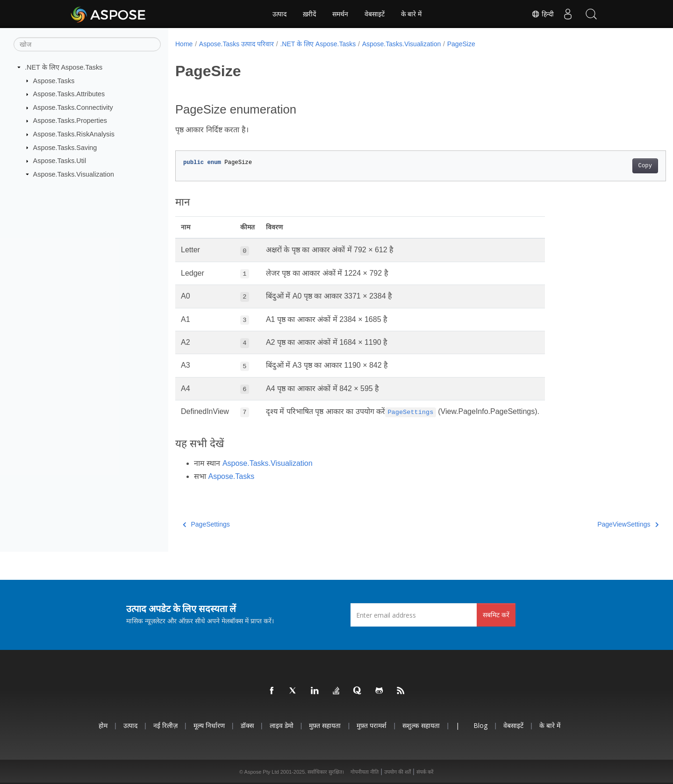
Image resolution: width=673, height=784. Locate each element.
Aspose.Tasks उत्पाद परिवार (236, 44)
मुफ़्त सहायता (325, 725)
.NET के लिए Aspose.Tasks (64, 67)
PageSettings (206, 524)
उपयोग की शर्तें (397, 772)
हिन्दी (543, 14)
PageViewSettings (594, 524)
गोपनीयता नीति (365, 772)
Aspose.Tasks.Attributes (69, 94)
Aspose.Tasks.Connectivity (73, 107)
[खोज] (87, 44)
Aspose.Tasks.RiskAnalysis (74, 134)
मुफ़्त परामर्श (372, 725)
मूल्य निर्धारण (209, 725)
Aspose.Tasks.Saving (65, 147)
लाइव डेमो (282, 725)
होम (103, 725)
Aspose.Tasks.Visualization (74, 174)
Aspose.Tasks (54, 80)
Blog (480, 725)
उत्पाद (279, 14)
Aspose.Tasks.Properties (70, 121)
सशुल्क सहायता (421, 725)
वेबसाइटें (375, 14)
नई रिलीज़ (165, 725)
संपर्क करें (425, 772)
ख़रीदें (309, 14)
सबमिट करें (496, 615)
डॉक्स (247, 725)
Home (184, 44)
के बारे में (412, 14)
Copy (611, 166)
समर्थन (340, 14)
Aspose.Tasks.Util (60, 161)
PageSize (461, 44)
